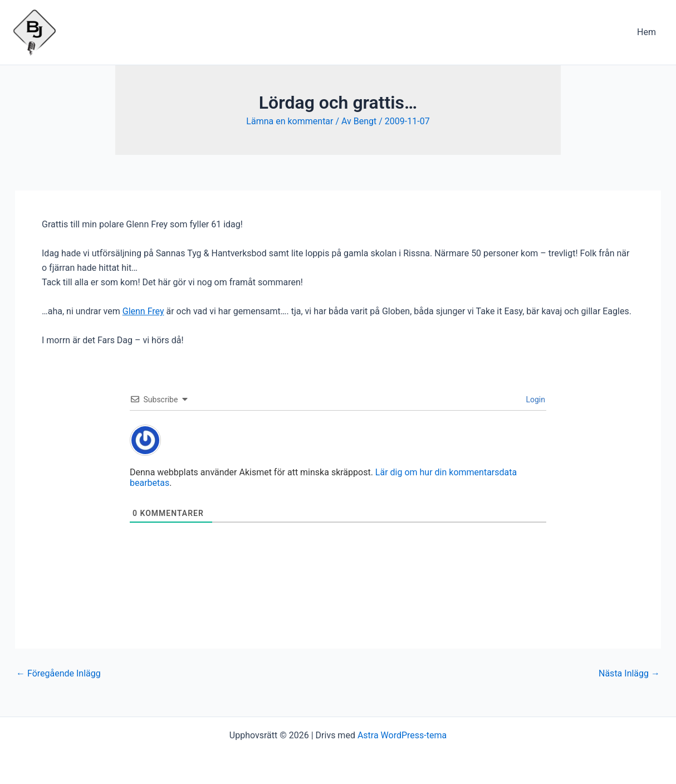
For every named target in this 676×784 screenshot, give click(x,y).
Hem (646, 32)
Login (535, 400)
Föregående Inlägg (58, 674)
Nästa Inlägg (629, 674)
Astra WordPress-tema (402, 735)
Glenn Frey (143, 311)
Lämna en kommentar (290, 121)
